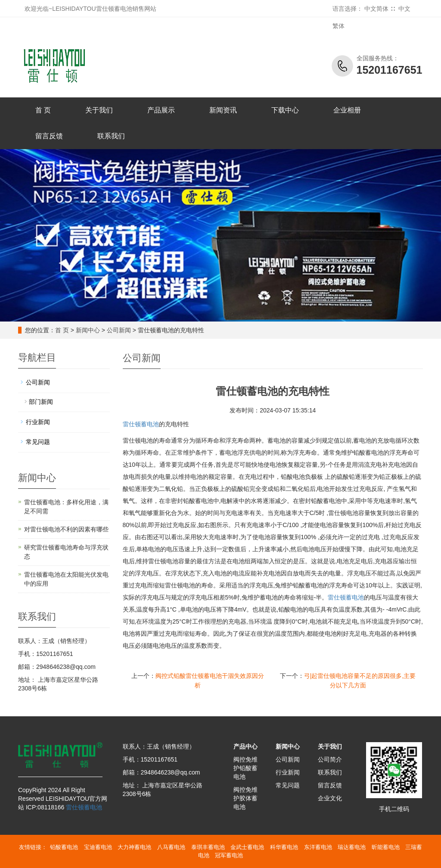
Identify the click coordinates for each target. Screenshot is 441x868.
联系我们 (111, 136)
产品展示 (161, 110)
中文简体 (376, 9)
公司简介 (330, 759)
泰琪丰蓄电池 (208, 847)
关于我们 (99, 110)
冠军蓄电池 (229, 855)
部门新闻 (41, 402)
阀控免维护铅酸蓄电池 (245, 768)
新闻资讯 (223, 110)
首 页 (43, 110)
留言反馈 (49, 136)
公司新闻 (119, 330)
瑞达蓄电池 (352, 847)
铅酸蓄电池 (64, 847)
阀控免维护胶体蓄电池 (245, 798)
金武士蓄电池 (247, 847)
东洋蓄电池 (318, 847)
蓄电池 (346, 597)
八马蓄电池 (171, 847)
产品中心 (245, 746)
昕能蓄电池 (386, 847)
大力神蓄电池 (134, 847)
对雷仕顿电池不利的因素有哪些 (66, 529)
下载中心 (285, 110)
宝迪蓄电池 (98, 847)
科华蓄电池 (284, 847)
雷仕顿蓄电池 (141, 424)
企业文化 (330, 798)
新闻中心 (88, 330)
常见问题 (38, 442)
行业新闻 (38, 422)
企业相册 (347, 110)
